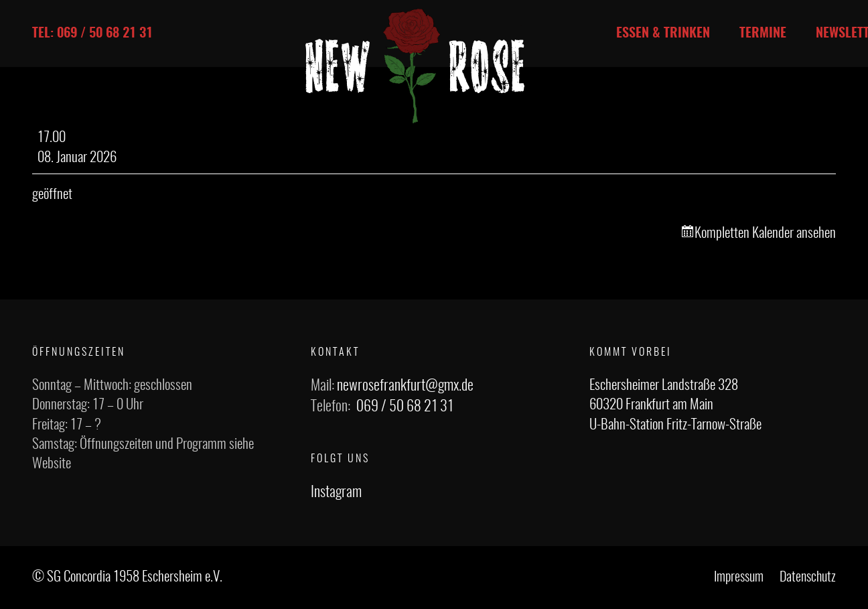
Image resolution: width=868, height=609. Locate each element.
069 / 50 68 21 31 (405, 407)
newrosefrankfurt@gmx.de (405, 386)
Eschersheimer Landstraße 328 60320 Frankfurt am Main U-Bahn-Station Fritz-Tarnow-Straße (675, 405)
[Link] (415, 66)
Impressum (739, 578)
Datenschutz (808, 578)
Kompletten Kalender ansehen (765, 233)
